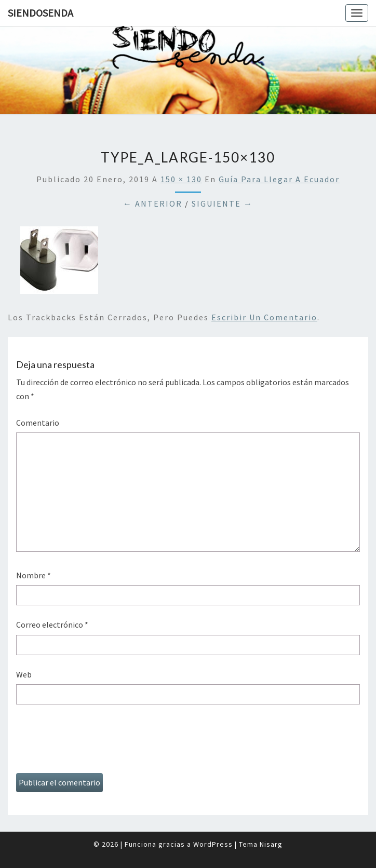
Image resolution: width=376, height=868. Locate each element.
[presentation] (95, 742)
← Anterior (153, 204)
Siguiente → (222, 204)
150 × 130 (181, 179)
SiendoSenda (41, 13)
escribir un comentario (264, 317)
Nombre (33, 575)
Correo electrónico (52, 625)
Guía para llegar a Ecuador (279, 179)
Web (24, 674)
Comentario (38, 423)
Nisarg (271, 844)
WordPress (213, 844)
